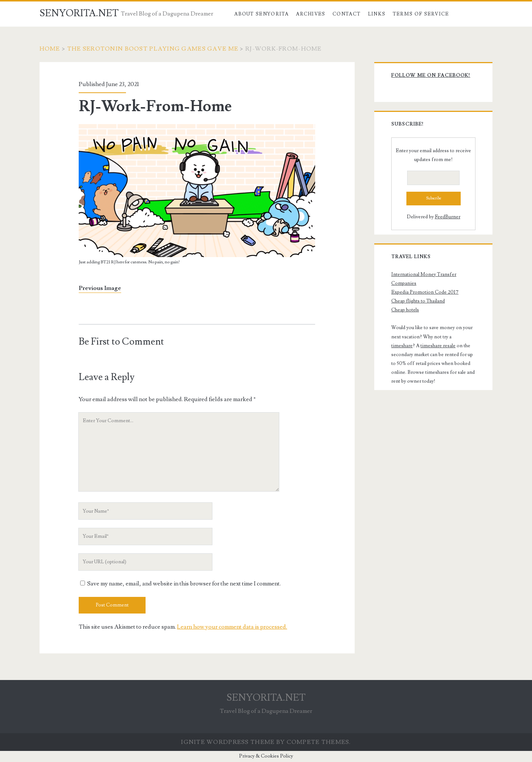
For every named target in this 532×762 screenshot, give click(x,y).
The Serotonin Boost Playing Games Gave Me (153, 49)
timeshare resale (438, 346)
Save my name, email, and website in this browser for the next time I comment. (184, 584)
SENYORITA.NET (79, 13)
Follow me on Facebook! (431, 75)
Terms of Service (421, 14)
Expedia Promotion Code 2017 (425, 292)
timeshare (402, 346)
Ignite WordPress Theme (228, 742)
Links (377, 14)
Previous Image (100, 288)
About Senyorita (262, 14)
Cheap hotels (405, 310)
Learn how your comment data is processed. (232, 627)
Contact (347, 14)
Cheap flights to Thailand (418, 301)
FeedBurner (448, 217)
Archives (311, 14)
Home (50, 49)
